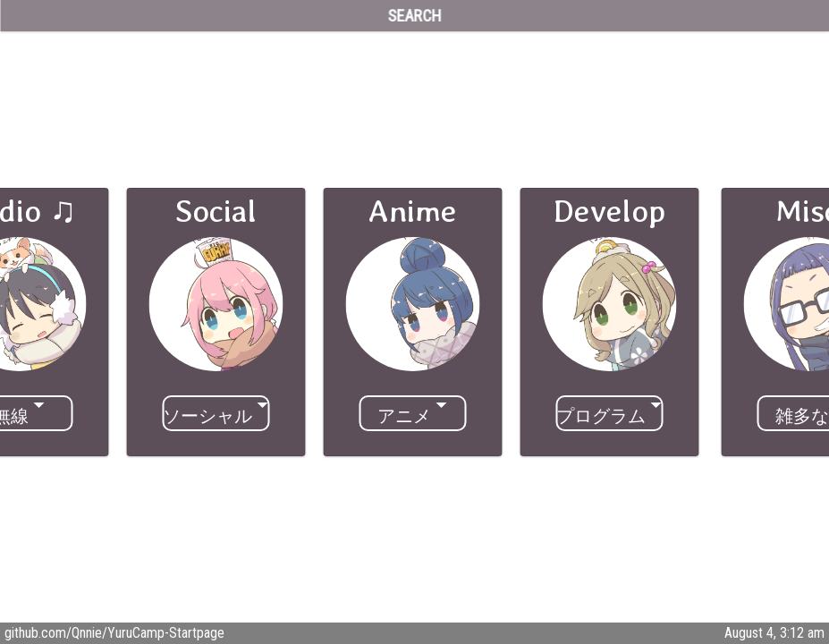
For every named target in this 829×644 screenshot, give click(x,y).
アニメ (404, 416)
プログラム (601, 416)
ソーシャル (207, 416)
